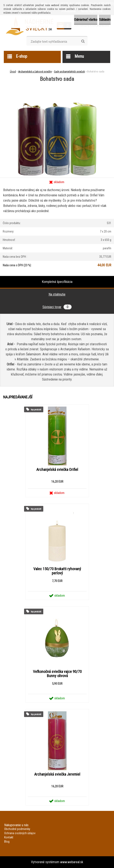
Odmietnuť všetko (86, 20)
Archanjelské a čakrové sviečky (35, 72)
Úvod (13, 72)
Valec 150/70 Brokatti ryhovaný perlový (57, 571)
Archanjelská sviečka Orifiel (57, 470)
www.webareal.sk (72, 862)
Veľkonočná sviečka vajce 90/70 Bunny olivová (57, 674)
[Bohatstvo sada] (57, 83)
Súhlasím (105, 20)
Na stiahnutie (57, 294)
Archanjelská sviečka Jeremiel (57, 774)
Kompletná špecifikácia (57, 282)
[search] (83, 41)
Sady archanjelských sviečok (69, 72)
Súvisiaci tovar (57, 307)
